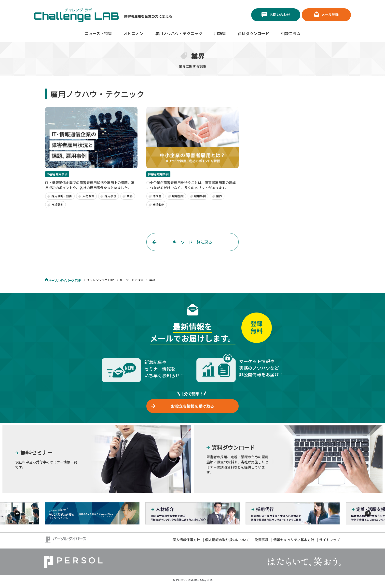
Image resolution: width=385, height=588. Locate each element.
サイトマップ (330, 543)
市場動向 (57, 204)
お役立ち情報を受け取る (192, 408)
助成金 (157, 196)
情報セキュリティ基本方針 (294, 543)
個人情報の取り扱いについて (227, 543)
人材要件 (88, 196)
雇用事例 (200, 196)
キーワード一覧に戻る (192, 242)
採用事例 (110, 196)
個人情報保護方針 (186, 543)
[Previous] (17, 517)
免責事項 (261, 543)
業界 (130, 196)
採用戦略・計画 (62, 196)
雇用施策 (178, 196)
